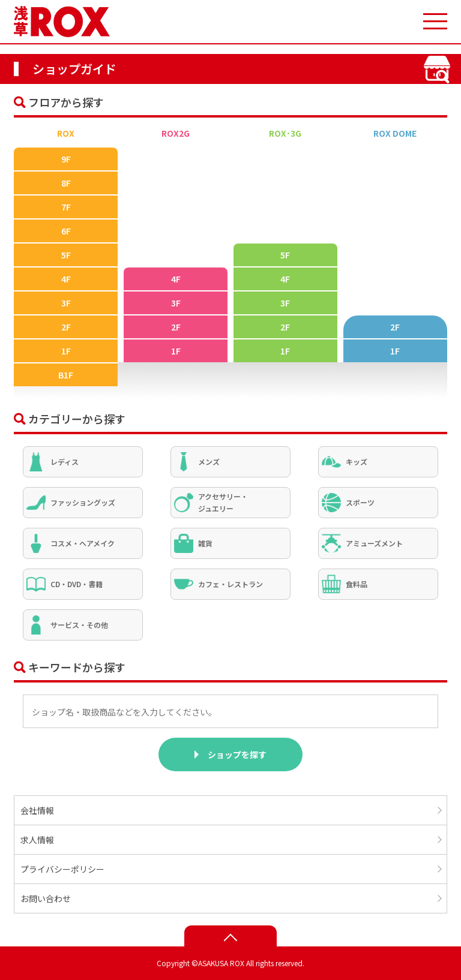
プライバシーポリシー (62, 869)
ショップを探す (237, 754)
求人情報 (37, 840)
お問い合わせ (46, 898)
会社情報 (37, 810)
